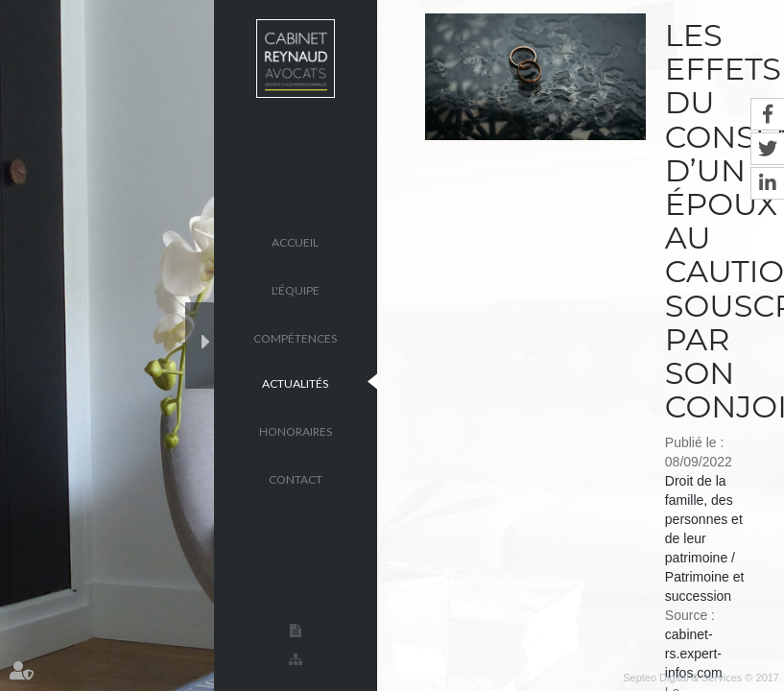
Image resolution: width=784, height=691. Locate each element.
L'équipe (296, 289)
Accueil (295, 241)
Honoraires (296, 430)
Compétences (295, 337)
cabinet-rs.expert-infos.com (694, 654)
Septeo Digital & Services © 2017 (701, 678)
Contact (296, 478)
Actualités (295, 382)
